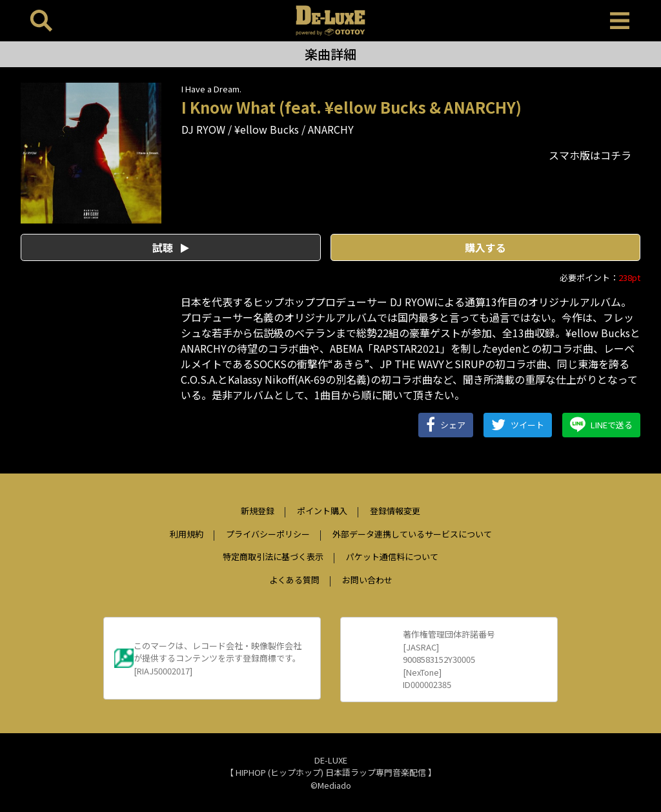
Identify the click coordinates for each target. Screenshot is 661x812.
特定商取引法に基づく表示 (273, 557)
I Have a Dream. (211, 89)
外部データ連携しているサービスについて (412, 534)
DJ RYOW (203, 129)
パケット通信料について (392, 557)
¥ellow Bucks (267, 129)
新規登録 (258, 511)
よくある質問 (294, 580)
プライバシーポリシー (268, 534)
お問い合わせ (367, 580)
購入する (485, 247)
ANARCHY (331, 129)
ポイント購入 (322, 511)
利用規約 (187, 534)
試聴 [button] (171, 247)
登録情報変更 (395, 511)
